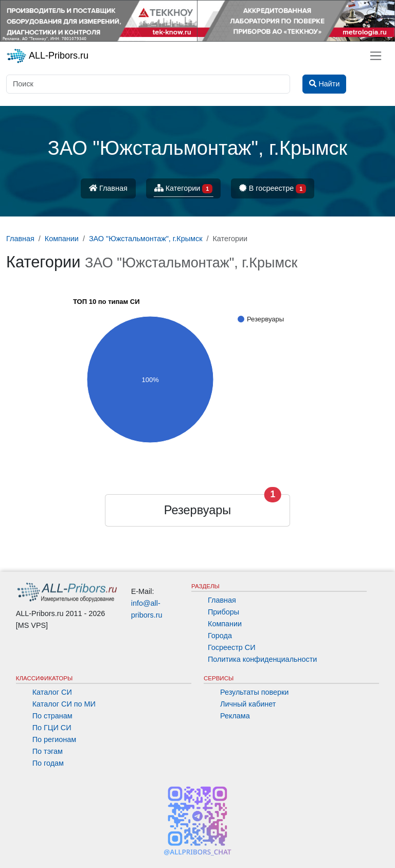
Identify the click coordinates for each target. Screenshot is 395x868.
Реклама (235, 716)
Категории (184, 189)
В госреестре (273, 189)
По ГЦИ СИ (52, 728)
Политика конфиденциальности (262, 659)
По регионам (55, 739)
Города (220, 636)
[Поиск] (148, 84)
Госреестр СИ (232, 647)
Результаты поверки (254, 692)
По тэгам (48, 751)
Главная (108, 188)
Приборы (223, 612)
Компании (225, 624)
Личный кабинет (248, 704)
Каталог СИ (52, 692)
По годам (48, 763)
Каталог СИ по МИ (64, 704)
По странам (52, 716)
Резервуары (197, 510)
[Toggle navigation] (376, 56)
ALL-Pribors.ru (47, 56)
